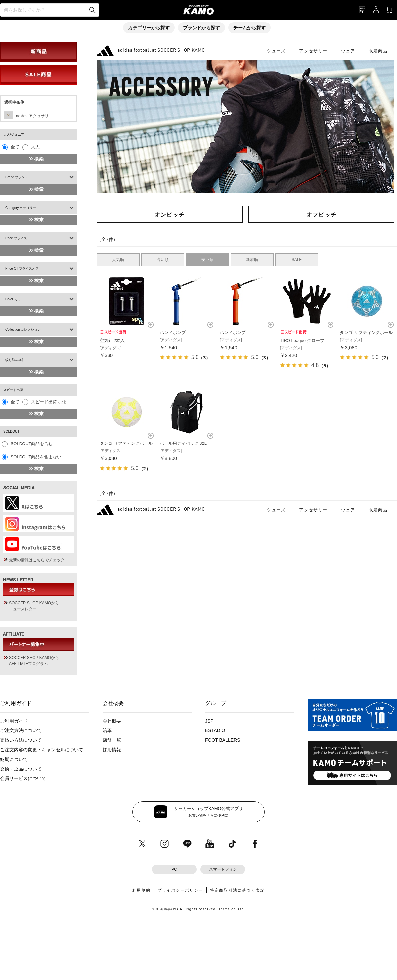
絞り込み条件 (15, 360)
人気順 (118, 260)
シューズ (276, 51)
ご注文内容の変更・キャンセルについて (42, 750)
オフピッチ (322, 215)
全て (15, 147)
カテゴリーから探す (149, 28)
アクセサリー (313, 51)
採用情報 (112, 750)
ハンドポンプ (173, 332)
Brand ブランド (17, 177)
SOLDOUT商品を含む (32, 444)
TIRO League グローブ (302, 340)
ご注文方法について (21, 730)
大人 (35, 147)
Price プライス (16, 238)
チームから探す (249, 28)
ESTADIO (215, 730)
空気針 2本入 (112, 340)
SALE (297, 260)
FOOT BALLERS (223, 740)
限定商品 (378, 51)
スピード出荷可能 (48, 402)
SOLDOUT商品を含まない (36, 457)
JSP (209, 721)
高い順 (163, 260)
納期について (14, 759)
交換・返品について (21, 769)
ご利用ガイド (14, 721)
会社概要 (112, 721)
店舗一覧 (112, 740)
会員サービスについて (23, 778)
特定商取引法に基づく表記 (238, 890)
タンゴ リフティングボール (366, 332)
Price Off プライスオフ (22, 269)
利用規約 (141, 890)
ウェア (348, 51)
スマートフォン (223, 869)
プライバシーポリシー (180, 890)
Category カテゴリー (21, 208)
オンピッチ (170, 215)
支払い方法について (21, 740)
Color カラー (15, 299)
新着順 (252, 260)
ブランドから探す (201, 28)
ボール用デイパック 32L (183, 443)
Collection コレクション (23, 329)
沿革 (107, 730)
